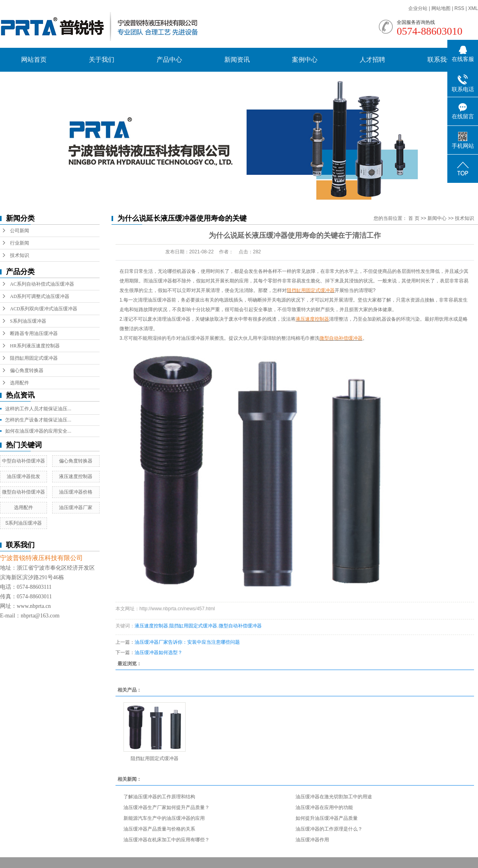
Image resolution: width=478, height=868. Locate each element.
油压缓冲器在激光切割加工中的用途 (334, 797)
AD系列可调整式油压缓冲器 (40, 296)
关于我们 (102, 60)
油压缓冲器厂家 (76, 507)
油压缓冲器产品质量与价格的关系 (159, 829)
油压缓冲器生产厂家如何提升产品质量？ (167, 807)
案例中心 (305, 60)
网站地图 (442, 8)
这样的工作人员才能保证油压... (38, 409)
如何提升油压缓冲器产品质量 (327, 818)
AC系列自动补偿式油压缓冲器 (42, 284)
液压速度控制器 (76, 476)
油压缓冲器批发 (24, 476)
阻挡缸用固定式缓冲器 (34, 358)
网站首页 (34, 60)
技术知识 (20, 255)
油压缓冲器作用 (312, 840)
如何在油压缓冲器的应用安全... (38, 431)
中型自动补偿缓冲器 (24, 461)
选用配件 (20, 383)
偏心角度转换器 (27, 370)
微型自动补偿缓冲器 (24, 492)
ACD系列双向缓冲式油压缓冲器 (44, 309)
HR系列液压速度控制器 (35, 346)
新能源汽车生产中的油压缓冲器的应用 (164, 818)
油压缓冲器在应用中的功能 (324, 807)
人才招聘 (372, 60)
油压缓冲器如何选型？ (159, 652)
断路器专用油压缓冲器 (34, 333)
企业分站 (418, 8)
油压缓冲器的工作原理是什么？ (329, 829)
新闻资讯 (237, 60)
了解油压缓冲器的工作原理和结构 (159, 797)
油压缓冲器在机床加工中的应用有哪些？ (167, 840)
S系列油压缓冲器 (28, 321)
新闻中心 (437, 218)
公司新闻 (20, 231)
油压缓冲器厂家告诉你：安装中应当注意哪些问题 (187, 642)
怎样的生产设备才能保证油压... (38, 420)
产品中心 (169, 60)
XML (473, 8)
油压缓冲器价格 (76, 492)
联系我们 (440, 60)
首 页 (414, 218)
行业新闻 (20, 243)
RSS (459, 8)
